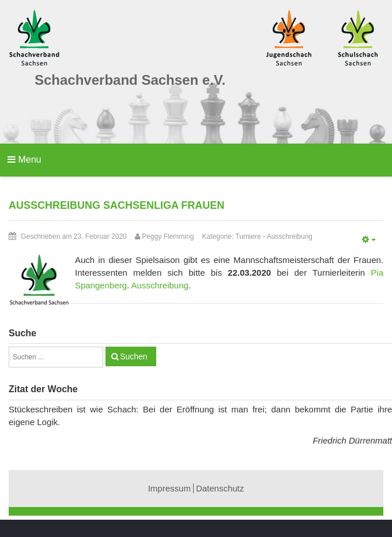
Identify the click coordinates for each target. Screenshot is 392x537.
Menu (24, 159)
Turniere (248, 236)
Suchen (133, 356)
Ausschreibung (290, 236)
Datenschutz (220, 488)
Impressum (169, 488)
